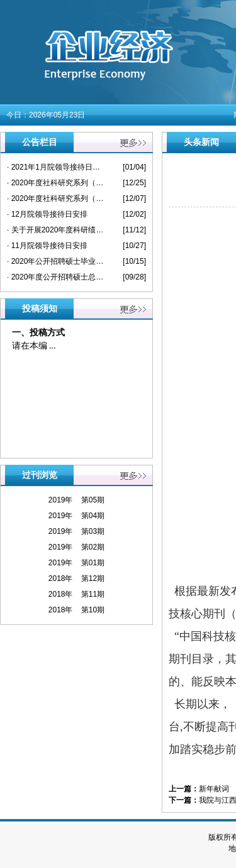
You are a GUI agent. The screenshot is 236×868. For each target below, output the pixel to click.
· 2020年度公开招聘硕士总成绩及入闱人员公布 (56, 277)
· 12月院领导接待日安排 (47, 214)
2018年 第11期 (76, 594)
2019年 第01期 (76, 563)
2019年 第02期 (76, 547)
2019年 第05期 (76, 500)
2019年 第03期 (76, 531)
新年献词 (214, 789)
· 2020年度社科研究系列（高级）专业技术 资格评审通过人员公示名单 (56, 198)
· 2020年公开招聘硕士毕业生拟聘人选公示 (56, 261)
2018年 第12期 (76, 578)
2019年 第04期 (76, 516)
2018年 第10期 (76, 610)
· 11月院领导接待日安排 (47, 246)
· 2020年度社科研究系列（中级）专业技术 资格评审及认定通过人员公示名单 (56, 183)
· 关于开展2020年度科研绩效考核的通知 (56, 230)
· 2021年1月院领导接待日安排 (56, 167)
